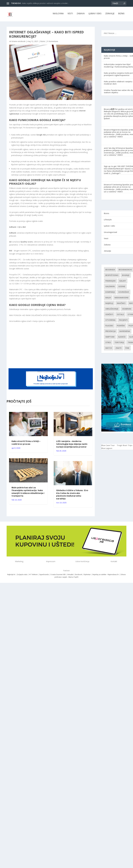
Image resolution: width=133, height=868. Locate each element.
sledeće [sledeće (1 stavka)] (122, 338)
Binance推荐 (109, 110)
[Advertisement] (57, 346)
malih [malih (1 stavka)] (108, 299)
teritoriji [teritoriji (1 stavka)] (119, 344)
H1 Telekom (33, 576)
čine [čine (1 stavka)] (127, 349)
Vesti (70, 15)
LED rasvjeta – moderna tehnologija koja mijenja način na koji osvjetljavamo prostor (72, 445)
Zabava (81, 15)
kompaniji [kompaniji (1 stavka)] (110, 293)
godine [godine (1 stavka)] (122, 288)
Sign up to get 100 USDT (115, 167)
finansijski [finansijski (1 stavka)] (110, 282)
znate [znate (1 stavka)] (119, 349)
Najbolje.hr (11, 576)
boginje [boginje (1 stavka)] (126, 276)
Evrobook (79, 576)
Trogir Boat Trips (124, 446)
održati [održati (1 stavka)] (109, 316)
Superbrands (44, 576)
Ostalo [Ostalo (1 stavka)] (120, 316)
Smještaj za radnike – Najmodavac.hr (106, 576)
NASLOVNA (58, 15)
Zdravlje (110, 15)
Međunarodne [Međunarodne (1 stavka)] (122, 299)
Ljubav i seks (95, 15)
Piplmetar (87, 576)
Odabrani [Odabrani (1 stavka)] (127, 310)
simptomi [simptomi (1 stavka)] (110, 338)
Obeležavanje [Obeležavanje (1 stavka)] (112, 310)
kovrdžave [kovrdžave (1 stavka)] (124, 293)
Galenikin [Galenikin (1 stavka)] (110, 288)
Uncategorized (110, 233)
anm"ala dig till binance (115, 149)
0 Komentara (53, 42)
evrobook (21, 42)
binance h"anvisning (113, 186)
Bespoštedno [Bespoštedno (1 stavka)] (112, 276)
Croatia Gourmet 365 (58, 576)
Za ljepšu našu (22, 576)
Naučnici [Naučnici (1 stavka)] (121, 304)
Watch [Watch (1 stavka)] (109, 349)
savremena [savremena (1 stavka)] (125, 332)
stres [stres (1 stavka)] (108, 344)
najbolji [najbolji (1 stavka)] (109, 304)
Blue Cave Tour (108, 446)
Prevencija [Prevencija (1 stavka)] (110, 332)
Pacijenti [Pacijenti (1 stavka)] (123, 321)
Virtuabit (70, 576)
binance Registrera (112, 131)
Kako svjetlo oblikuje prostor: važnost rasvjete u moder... (45, 3)
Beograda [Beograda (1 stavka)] (110, 271)
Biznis (121, 15)
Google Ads (41, 136)
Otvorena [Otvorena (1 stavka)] (110, 321)
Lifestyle (108, 221)
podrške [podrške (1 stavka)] (121, 327)
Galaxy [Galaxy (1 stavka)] (123, 282)
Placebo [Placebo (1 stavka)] (109, 327)
